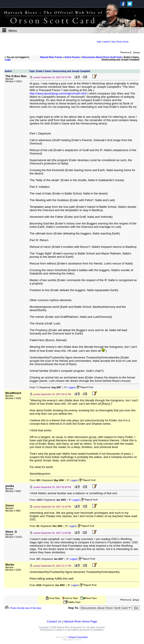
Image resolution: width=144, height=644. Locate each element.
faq (113, 42)
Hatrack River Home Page (80, 621)
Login (8, 60)
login (99, 42)
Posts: (34, 387)
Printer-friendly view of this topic (23, 608)
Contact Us (54, 621)
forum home (123, 42)
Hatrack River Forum (51, 57)
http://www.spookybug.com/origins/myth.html (58, 93)
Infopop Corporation (78, 637)
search (107, 42)
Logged (71, 387)
